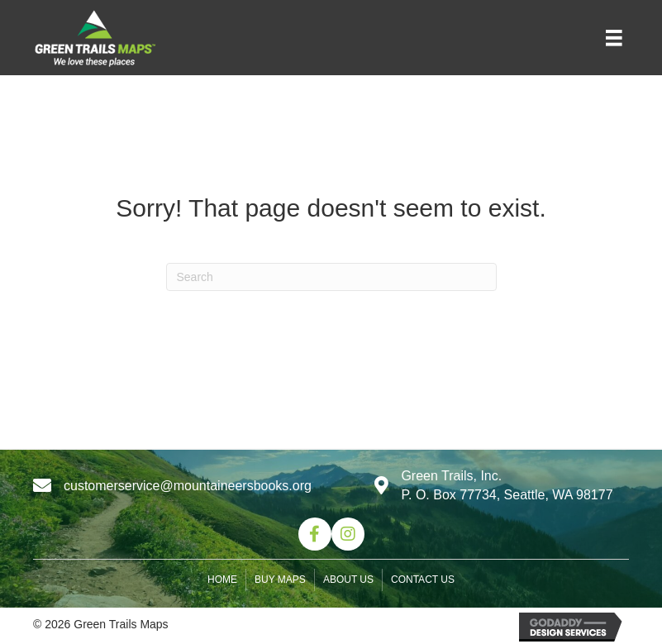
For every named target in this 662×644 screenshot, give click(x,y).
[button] (315, 534)
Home (222, 580)
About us (348, 580)
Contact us (423, 580)
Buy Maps (280, 580)
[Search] (331, 277)
